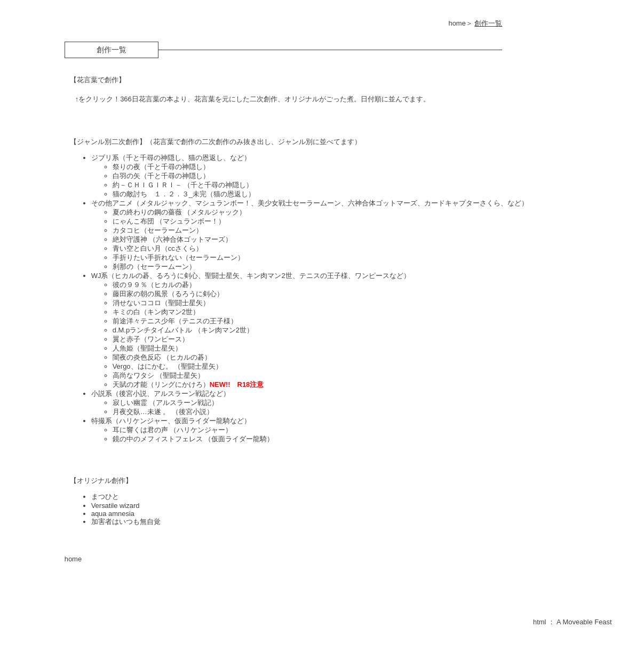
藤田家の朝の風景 (140, 294)
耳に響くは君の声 (141, 430)
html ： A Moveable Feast (573, 622)
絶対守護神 (131, 239)
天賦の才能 (130, 384)
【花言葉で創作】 (98, 80)
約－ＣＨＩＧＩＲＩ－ (148, 185)
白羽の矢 (126, 176)
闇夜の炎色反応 (138, 357)
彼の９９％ (130, 285)
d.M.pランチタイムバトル (153, 330)
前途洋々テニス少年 (144, 321)
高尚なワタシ (134, 375)
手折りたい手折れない (147, 257)
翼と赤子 (126, 339)
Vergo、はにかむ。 (143, 366)
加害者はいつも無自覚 (126, 522)
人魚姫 (123, 348)
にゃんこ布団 (134, 221)
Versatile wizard (116, 506)
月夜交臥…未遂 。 (141, 412)
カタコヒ (126, 230)
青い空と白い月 (137, 248)
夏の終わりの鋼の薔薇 (147, 212)
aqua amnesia (113, 514)
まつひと (105, 497)
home (457, 23)
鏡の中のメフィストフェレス (159, 439)
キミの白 (126, 312)
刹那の (123, 267)
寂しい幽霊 (131, 403)
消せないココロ (137, 303)
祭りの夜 (126, 167)
